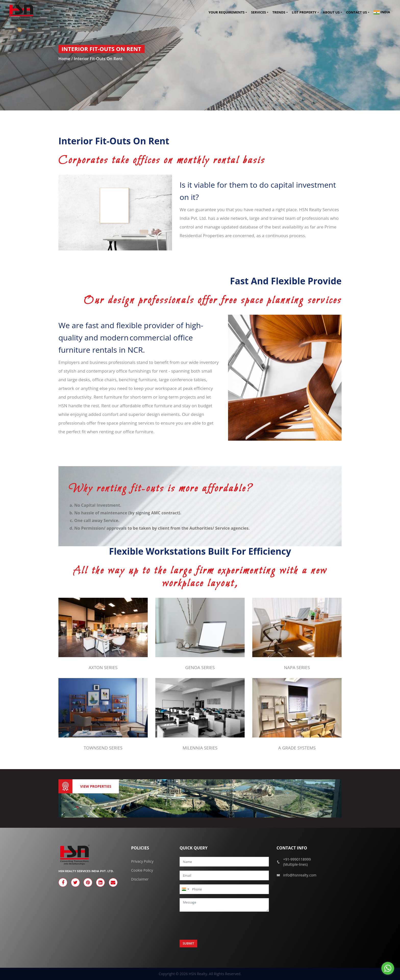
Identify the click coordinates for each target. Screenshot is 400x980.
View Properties (96, 786)
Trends (279, 12)
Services (259, 12)
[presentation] (218, 926)
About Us (331, 12)
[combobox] (185, 889)
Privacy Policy (142, 861)
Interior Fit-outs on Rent (98, 59)
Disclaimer (140, 879)
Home (64, 59)
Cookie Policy (142, 870)
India (382, 12)
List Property (304, 12)
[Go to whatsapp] (388, 968)
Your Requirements (226, 12)
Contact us (357, 12)
